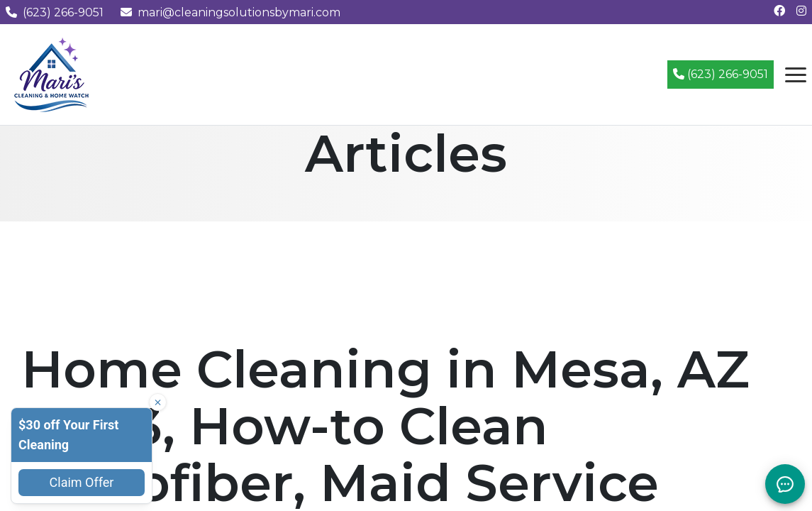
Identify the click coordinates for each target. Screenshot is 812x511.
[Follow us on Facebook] (779, 11)
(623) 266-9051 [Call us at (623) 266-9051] (55, 12)
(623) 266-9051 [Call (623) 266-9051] (721, 74)
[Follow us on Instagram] (801, 11)
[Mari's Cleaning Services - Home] (52, 73)
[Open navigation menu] (796, 75)
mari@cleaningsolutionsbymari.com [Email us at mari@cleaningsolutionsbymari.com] (230, 12)
